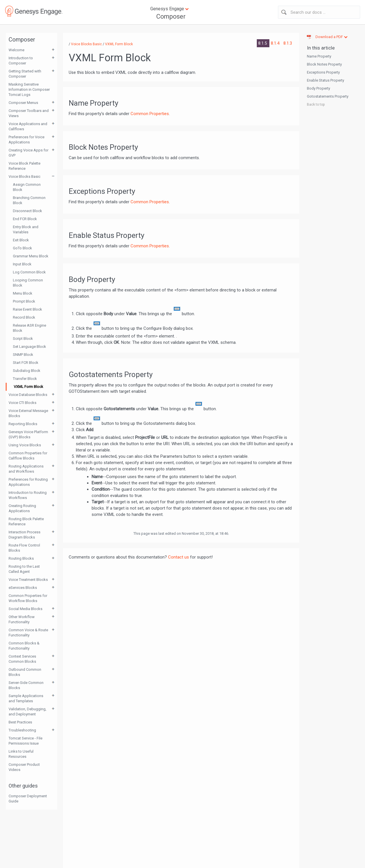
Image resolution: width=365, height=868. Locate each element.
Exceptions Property (323, 72)
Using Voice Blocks (25, 445)
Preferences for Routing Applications (28, 482)
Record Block (24, 317)
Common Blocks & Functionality (24, 646)
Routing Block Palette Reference (26, 521)
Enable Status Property (325, 80)
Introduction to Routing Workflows (28, 495)
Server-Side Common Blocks (26, 685)
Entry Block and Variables (26, 229)
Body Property (318, 88)
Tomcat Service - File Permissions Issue (25, 741)
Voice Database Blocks (28, 395)
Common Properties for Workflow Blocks (28, 598)
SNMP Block (23, 355)
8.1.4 (276, 43)
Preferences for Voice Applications (26, 140)
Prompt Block (24, 301)
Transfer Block (25, 379)
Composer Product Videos (24, 767)
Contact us (178, 557)
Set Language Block (29, 347)
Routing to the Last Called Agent (24, 569)
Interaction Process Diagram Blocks (24, 535)
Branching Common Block (29, 200)
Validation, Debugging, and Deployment (27, 712)
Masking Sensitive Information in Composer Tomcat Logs (29, 89)
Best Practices (20, 722)
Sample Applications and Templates (26, 698)
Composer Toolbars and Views (29, 113)
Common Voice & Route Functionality (28, 633)
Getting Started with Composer (25, 74)
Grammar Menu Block (31, 256)
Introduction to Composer (21, 61)
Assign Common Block (27, 187)
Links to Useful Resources (21, 754)
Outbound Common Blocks (25, 672)
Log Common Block (29, 272)
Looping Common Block (28, 283)
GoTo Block (22, 248)
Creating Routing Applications (22, 508)
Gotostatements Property (328, 96)
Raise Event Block (27, 309)
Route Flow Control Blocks (24, 548)
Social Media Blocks (25, 609)
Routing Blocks (21, 558)
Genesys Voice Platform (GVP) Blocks (28, 434)
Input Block (22, 264)
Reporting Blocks (23, 424)
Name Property (319, 56)
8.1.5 (263, 43)
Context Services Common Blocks (22, 659)
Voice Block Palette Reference (24, 166)
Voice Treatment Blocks (28, 580)
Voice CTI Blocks (22, 403)
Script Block (23, 339)
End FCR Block (25, 219)
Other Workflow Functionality (22, 619)
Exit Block (21, 240)
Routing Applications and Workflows (26, 469)
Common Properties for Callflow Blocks (28, 456)
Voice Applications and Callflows (28, 126)
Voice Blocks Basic (24, 176)
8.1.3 (288, 43)
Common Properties (150, 114)
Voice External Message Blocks (28, 413)
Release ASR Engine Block (29, 328)
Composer (171, 16)
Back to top (316, 104)
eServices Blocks (23, 588)
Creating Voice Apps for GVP (28, 153)
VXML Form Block (28, 387)
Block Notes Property (324, 64)
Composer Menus (23, 103)
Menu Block (23, 293)
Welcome (16, 50)
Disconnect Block (27, 211)
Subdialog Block (27, 371)
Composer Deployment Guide (28, 799)
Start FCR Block (26, 363)
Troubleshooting (22, 730)
